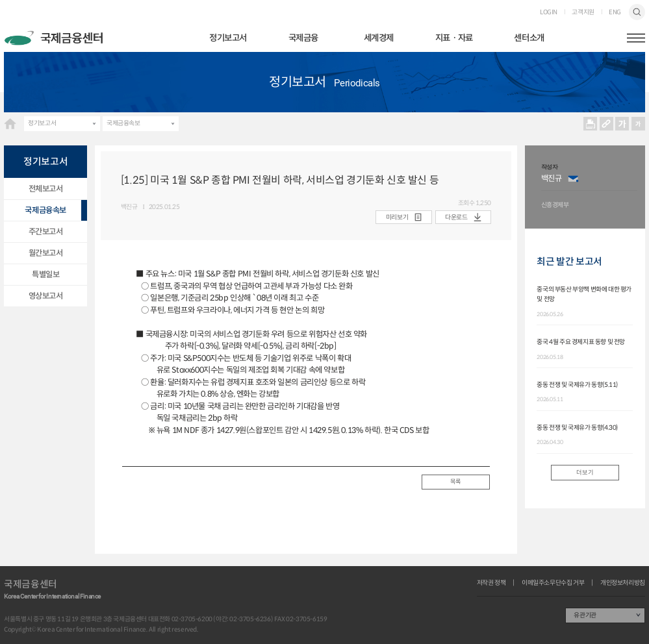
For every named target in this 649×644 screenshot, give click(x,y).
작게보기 (638, 124)
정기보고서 (228, 38)
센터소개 (529, 38)
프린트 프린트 (590, 124)
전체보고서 (46, 189)
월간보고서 (46, 253)
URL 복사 (606, 124)
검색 (637, 12)
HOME (10, 124)
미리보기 (397, 217)
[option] (589, 187)
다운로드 (456, 217)
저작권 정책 (491, 583)
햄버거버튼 (636, 38)
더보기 (585, 473)
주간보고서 (46, 231)
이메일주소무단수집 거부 (553, 583)
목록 (456, 482)
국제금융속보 (123, 123)
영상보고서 (46, 296)
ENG (615, 12)
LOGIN (549, 12)
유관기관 (585, 615)
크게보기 (622, 124)
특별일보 (45, 274)
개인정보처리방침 (623, 583)
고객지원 (583, 12)
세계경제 (379, 38)
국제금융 (303, 38)
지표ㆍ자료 (454, 38)
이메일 (573, 179)
